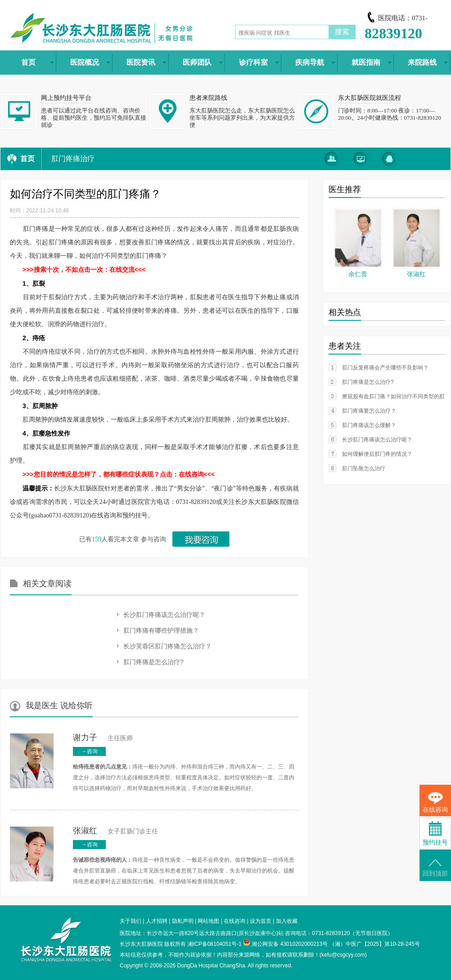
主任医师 (103, 738)
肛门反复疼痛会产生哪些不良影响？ (385, 368)
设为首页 (261, 921)
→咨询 (90, 751)
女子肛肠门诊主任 (115, 831)
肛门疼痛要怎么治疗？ (369, 411)
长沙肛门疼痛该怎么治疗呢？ (164, 615)
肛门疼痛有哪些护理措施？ (161, 630)
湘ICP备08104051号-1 (215, 944)
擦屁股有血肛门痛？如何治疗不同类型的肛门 (396, 396)
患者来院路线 (208, 98)
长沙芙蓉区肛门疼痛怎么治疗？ (167, 646)
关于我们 (131, 921)
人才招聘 (157, 921)
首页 (27, 159)
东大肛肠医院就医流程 (370, 98)
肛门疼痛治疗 (73, 159)
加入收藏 (287, 921)
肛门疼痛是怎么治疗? (153, 662)
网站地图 (208, 921)
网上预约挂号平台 (66, 98)
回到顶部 (435, 868)
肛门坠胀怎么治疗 (364, 468)
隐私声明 (183, 921)
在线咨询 (235, 921)
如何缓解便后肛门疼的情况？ (377, 454)
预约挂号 (435, 834)
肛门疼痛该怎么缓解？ (369, 425)
